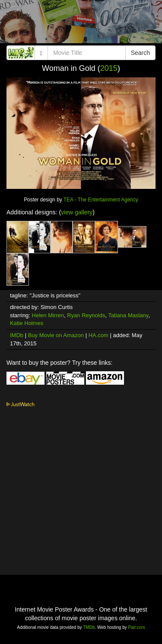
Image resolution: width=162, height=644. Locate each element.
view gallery (77, 212)
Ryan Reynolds (86, 315)
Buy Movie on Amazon (56, 335)
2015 (109, 68)
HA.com (98, 335)
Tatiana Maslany (128, 315)
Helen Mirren (48, 315)
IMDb (17, 335)
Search (140, 53)
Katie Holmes (27, 323)
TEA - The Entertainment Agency (101, 200)
